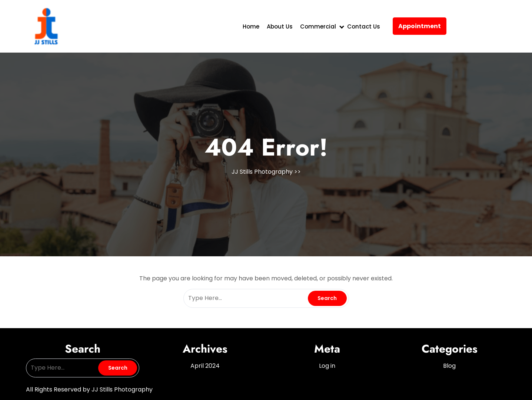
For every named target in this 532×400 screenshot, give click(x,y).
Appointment (420, 26)
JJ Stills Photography (262, 172)
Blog (449, 366)
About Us (280, 26)
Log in (327, 366)
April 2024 (205, 366)
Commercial (318, 26)
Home (251, 26)
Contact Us (364, 26)
